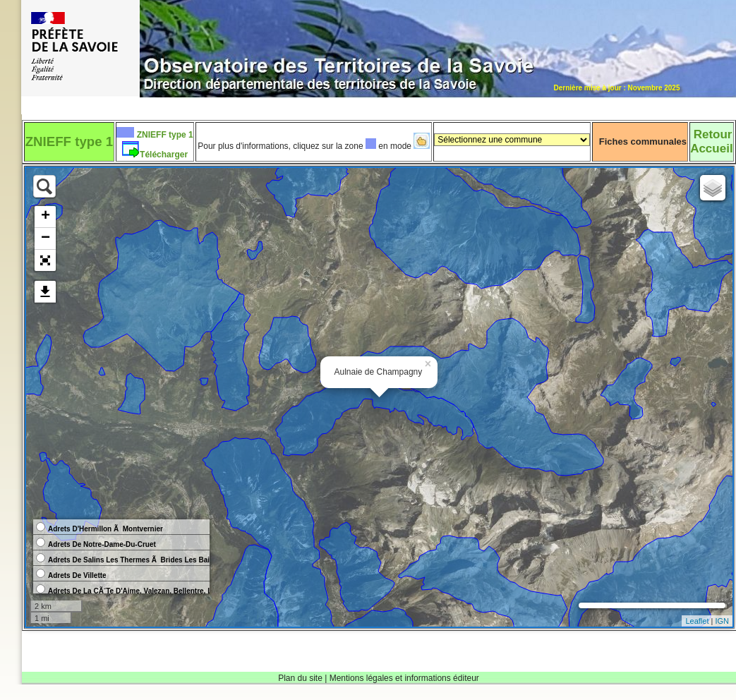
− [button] (46, 239)
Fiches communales (643, 141)
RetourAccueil (711, 141)
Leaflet (697, 621)
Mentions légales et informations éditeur (404, 678)
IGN (722, 621)
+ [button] (46, 217)
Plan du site (300, 678)
